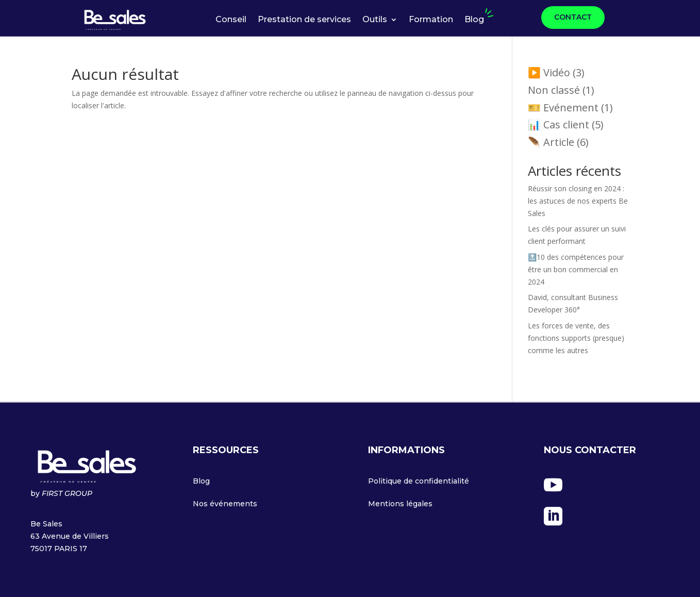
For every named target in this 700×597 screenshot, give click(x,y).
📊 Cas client (559, 125)
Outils (375, 20)
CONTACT (573, 17)
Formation (431, 20)
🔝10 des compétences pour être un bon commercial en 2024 (576, 269)
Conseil (231, 20)
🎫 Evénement (563, 107)
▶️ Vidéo (549, 72)
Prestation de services (304, 20)
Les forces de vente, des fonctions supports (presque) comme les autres (576, 338)
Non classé (554, 90)
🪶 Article (551, 142)
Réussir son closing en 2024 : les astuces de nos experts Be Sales (578, 201)
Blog (474, 20)
